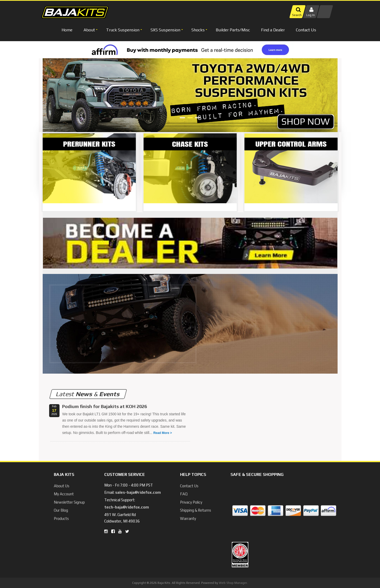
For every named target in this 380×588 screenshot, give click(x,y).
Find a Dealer (273, 30)
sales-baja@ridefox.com (138, 492)
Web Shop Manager (233, 583)
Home (67, 30)
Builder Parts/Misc (233, 30)
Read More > (163, 433)
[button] (90, 30)
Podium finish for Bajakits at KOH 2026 (105, 406)
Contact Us (306, 30)
